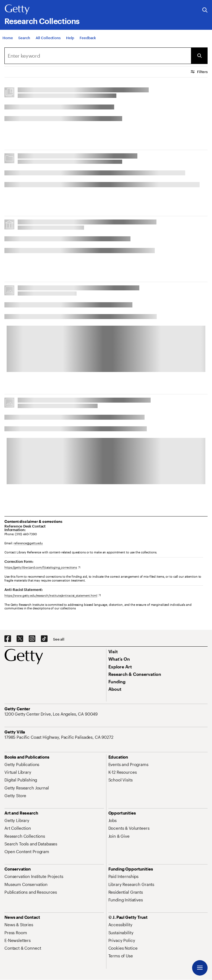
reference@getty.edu (28, 543)
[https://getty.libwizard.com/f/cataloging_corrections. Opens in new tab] (42, 567)
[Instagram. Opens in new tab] (32, 639)
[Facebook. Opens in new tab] (8, 639)
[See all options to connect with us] (59, 639)
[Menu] (200, 968)
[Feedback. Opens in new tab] (88, 41)
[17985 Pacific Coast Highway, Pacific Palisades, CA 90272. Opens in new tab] (59, 737)
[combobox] (98, 56)
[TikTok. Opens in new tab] (44, 639)
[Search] (24, 41)
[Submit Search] (199, 56)
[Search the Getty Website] (205, 10)
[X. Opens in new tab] (20, 639)
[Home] (8, 41)
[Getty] (17, 10)
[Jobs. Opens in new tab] (112, 820)
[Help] (70, 41)
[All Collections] (48, 41)
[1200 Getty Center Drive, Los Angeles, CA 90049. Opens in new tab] (52, 714)
